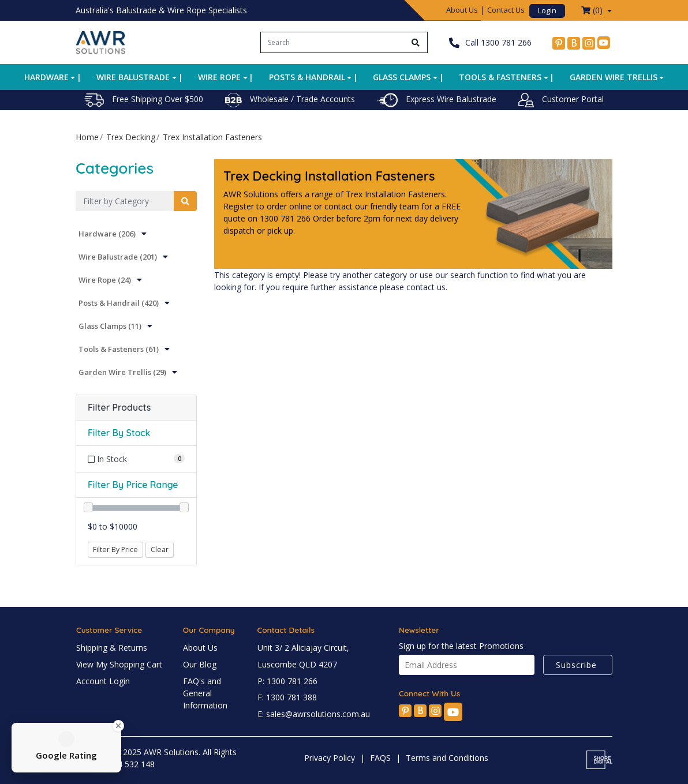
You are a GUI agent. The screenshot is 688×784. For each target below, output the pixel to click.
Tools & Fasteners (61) (119, 349)
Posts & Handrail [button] (307, 77)
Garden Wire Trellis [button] (614, 77)
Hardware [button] (46, 77)
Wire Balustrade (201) (118, 257)
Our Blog (200, 664)
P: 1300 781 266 (287, 681)
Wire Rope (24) (105, 280)
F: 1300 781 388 (287, 697)
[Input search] (333, 42)
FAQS (380, 758)
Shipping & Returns (112, 648)
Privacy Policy (330, 758)
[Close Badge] (118, 726)
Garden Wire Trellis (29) (122, 372)
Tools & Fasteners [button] (500, 77)
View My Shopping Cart (119, 664)
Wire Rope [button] (219, 77)
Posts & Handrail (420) (119, 303)
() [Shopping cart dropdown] (593, 10)
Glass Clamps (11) (110, 326)
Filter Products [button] (119, 408)
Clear (160, 549)
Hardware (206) (107, 234)
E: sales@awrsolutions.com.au (314, 714)
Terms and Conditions (447, 758)
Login (547, 10)
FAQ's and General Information (205, 693)
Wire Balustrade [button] (133, 77)
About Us (462, 10)
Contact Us (506, 10)
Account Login (103, 681)
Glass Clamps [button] (402, 77)
